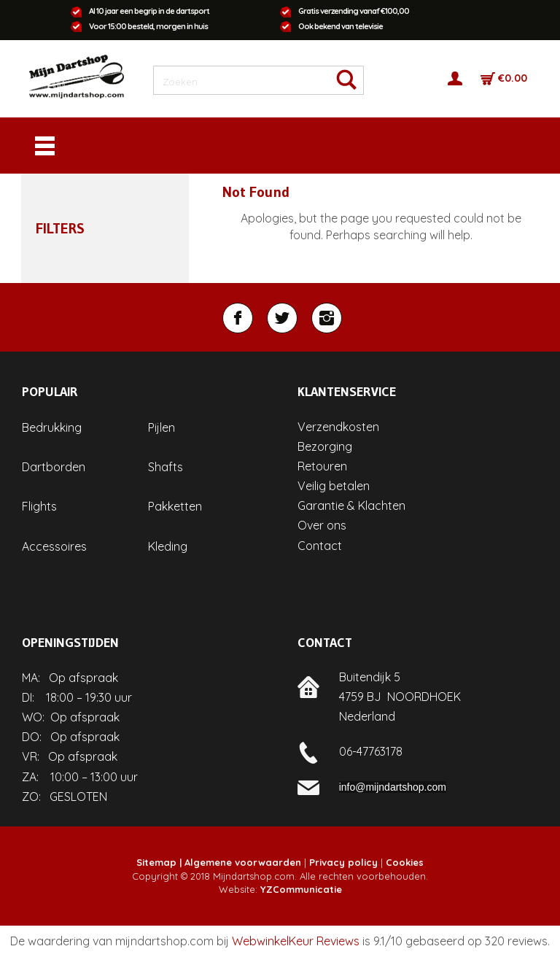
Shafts (166, 467)
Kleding (168, 546)
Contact (320, 546)
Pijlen (162, 427)
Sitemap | (159, 862)
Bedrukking (52, 427)
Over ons (322, 525)
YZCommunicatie (301, 889)
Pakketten (175, 506)
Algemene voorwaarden (243, 862)
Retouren (322, 466)
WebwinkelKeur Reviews (296, 941)
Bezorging (325, 446)
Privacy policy (343, 862)
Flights (39, 506)
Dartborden (54, 467)
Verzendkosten (338, 427)
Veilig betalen (334, 486)
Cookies (405, 862)
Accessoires (54, 546)
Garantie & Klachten (351, 505)
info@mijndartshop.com (393, 787)
